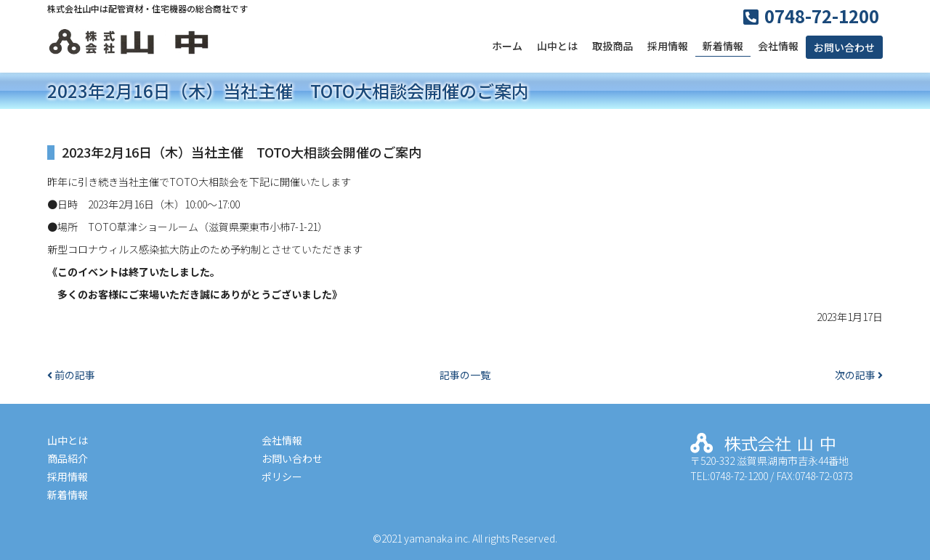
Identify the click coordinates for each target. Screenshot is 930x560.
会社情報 (778, 46)
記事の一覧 (465, 375)
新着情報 (723, 46)
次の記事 (859, 375)
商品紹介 (68, 458)
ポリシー (282, 476)
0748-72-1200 (822, 16)
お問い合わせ (844, 47)
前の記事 (71, 375)
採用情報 (668, 46)
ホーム (507, 46)
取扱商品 (612, 46)
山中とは (557, 46)
